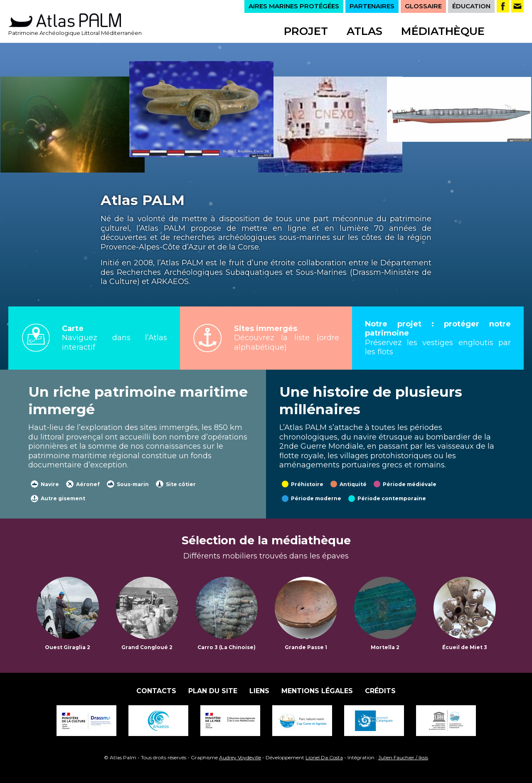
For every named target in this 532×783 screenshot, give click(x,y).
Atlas (365, 31)
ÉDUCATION (471, 6)
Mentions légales (317, 691)
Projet (306, 31)
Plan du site (213, 691)
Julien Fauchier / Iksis (403, 757)
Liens (259, 691)
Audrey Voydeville (240, 757)
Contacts (156, 691)
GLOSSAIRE (423, 6)
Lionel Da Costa (324, 757)
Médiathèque (443, 31)
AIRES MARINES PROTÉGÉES (294, 6)
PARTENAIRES (372, 6)
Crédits (380, 691)
